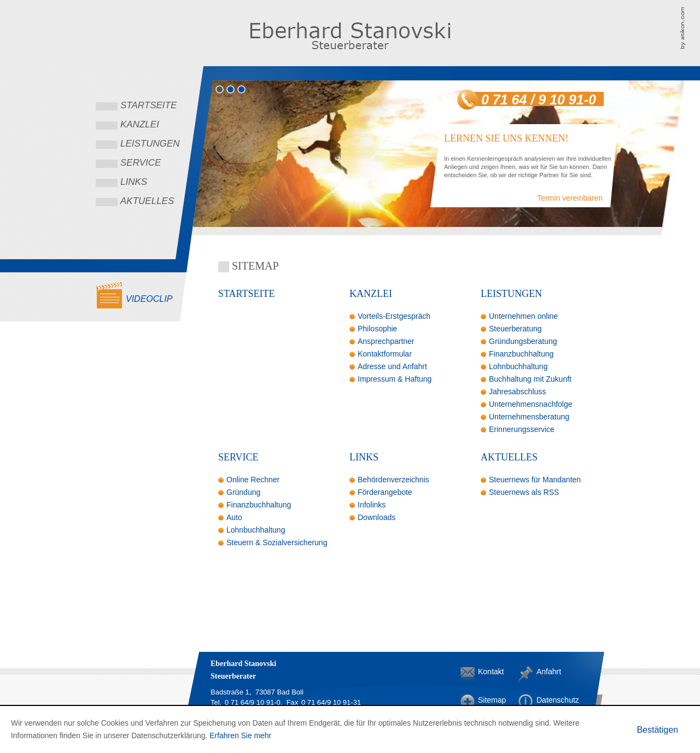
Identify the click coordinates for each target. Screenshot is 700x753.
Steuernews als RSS (524, 492)
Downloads (377, 517)
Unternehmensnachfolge (531, 404)
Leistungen (150, 144)
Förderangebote (385, 492)
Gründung (243, 492)
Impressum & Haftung (395, 379)
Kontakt (487, 672)
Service (141, 163)
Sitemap (487, 700)
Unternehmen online (523, 316)
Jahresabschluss (517, 392)
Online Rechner (253, 480)
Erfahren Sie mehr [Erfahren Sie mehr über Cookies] (240, 736)
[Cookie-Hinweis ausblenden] (657, 730)
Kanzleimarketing (690, 27)
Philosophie (377, 329)
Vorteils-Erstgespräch (394, 316)
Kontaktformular (385, 354)
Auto (234, 517)
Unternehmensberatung (529, 417)
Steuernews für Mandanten (535, 480)
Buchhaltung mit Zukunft (530, 379)
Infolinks (372, 505)
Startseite (148, 105)
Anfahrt (545, 672)
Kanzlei (140, 124)
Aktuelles (147, 201)
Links (134, 182)
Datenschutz (545, 700)
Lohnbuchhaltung (518, 366)
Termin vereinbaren (570, 198)
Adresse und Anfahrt (392, 366)
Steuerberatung (515, 329)
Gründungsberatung (523, 341)
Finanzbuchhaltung (521, 354)
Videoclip (149, 299)
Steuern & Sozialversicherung (277, 542)
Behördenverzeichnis (393, 480)
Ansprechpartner (386, 341)
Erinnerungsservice (522, 429)
